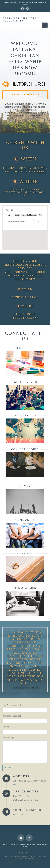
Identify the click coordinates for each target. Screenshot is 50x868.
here (41, 172)
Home (5, 845)
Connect (21, 845)
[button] (45, 25)
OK (38, 222)
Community (42, 845)
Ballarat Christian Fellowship (21, 20)
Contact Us (26, 847)
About (12, 845)
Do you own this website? (17, 222)
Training (31, 845)
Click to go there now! (25, 94)
